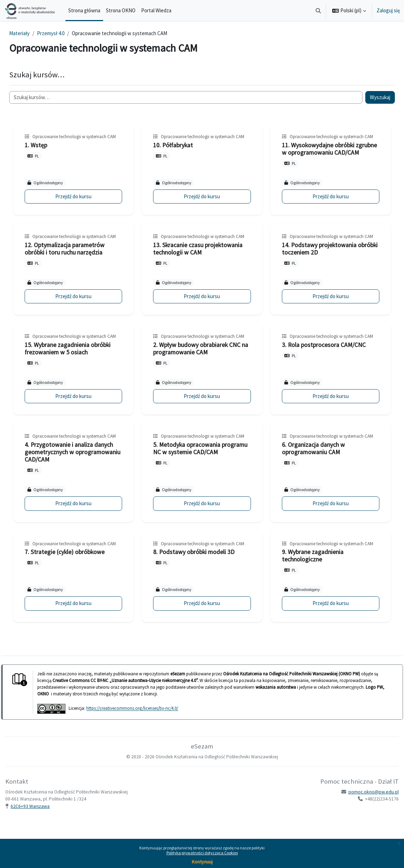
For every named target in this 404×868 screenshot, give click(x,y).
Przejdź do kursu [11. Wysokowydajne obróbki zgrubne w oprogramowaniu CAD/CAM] (320, 211)
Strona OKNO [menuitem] (121, 10)
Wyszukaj (364, 97)
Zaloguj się (388, 10)
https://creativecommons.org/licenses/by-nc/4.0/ (148, 758)
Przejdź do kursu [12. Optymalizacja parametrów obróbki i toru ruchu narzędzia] (84, 325)
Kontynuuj (202, 862)
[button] (319, 11)
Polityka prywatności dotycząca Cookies (202, 853)
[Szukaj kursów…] (186, 98)
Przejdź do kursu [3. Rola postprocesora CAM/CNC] (320, 432)
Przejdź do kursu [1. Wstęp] (84, 211)
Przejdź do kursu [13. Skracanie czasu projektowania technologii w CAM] (202, 325)
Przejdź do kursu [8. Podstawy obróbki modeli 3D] (202, 653)
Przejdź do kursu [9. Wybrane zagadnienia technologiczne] (320, 653)
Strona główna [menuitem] (84, 10)
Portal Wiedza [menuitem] (156, 10)
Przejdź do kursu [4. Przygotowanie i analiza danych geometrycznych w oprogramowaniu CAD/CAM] (84, 546)
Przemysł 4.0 (67, 33)
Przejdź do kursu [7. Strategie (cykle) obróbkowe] (84, 653)
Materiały (35, 33)
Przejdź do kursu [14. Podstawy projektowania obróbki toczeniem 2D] (320, 325)
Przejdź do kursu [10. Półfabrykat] (202, 211)
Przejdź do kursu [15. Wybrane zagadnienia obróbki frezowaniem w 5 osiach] (84, 432)
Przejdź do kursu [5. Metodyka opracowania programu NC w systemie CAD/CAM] (202, 546)
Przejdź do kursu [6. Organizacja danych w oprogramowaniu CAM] (320, 546)
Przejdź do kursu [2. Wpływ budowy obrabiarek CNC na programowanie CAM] (202, 432)
